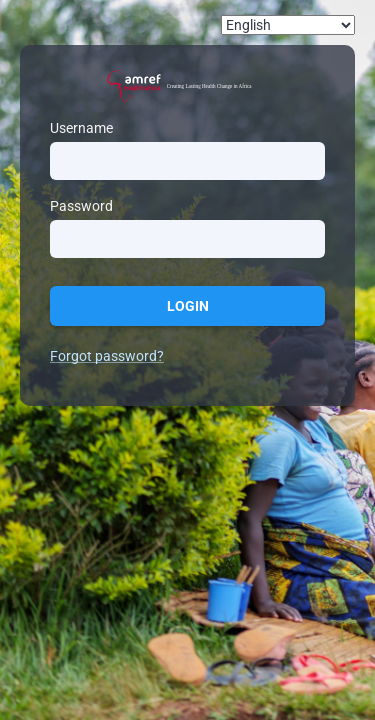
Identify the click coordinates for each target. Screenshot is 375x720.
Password (81, 206)
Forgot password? (107, 356)
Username (81, 128)
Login (188, 306)
